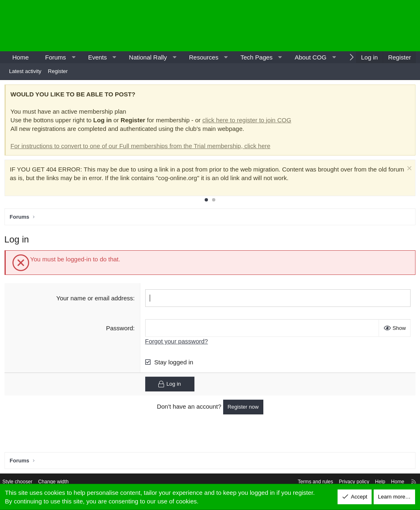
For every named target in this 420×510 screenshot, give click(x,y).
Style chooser (24, 482)
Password (120, 330)
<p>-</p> (346, 26)
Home (21, 57)
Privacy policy (345, 482)
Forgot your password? (177, 343)
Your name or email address (95, 300)
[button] (73, 57)
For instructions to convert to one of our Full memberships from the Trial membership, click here (142, 148)
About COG (310, 57)
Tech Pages (256, 57)
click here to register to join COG (249, 122)
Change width (62, 482)
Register (58, 71)
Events (98, 57)
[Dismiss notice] (406, 171)
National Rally (148, 57)
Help (373, 482)
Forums (56, 57)
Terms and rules (304, 482)
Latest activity (25, 71)
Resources (204, 57)
